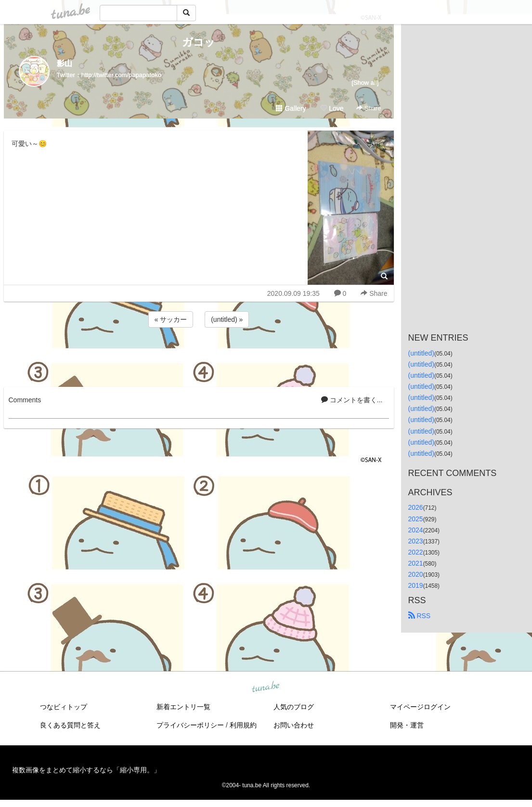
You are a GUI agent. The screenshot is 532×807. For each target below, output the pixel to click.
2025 (416, 519)
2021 (416, 563)
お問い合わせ (294, 725)
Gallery (291, 108)
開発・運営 (407, 725)
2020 (416, 574)
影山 (65, 63)
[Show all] (365, 83)
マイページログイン (420, 707)
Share (369, 108)
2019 (416, 585)
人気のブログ (294, 707)
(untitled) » (227, 319)
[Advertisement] (199, 356)
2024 (416, 530)
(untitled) (421, 353)
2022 (416, 552)
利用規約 (243, 725)
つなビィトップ (64, 707)
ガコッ (199, 42)
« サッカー (171, 319)
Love (332, 108)
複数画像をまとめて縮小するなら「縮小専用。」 (86, 770)
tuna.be (266, 688)
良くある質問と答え (70, 725)
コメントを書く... (352, 400)
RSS (420, 616)
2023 (416, 541)
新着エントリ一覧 (183, 707)
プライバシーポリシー (190, 725)
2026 (416, 507)
